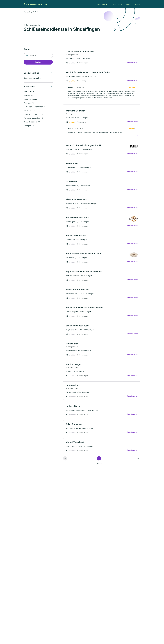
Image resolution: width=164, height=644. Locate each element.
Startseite (27, 12)
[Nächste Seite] (138, 460)
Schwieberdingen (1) (32, 122)
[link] (102, 57)
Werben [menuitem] (137, 4)
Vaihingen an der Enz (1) (33, 118)
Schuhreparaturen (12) (32, 78)
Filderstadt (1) (29, 111)
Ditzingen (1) (29, 126)
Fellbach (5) (28, 96)
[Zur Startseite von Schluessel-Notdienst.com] (35, 4)
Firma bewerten (132, 62)
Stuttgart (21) (29, 92)
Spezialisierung (31, 73)
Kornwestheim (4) (31, 99)
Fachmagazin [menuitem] (117, 4)
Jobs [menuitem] (128, 4)
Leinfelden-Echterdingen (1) (35, 107)
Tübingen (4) (29, 103)
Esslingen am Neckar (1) (33, 114)
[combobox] (38, 56)
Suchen (38, 62)
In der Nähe (29, 87)
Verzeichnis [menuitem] (100, 4)
